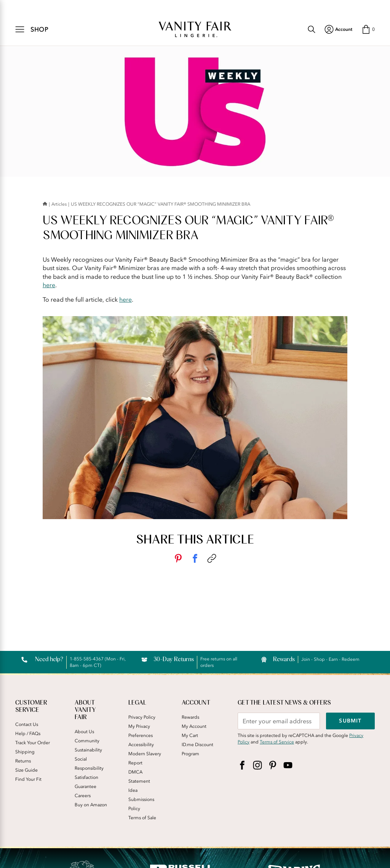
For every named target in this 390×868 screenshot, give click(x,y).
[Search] (312, 29)
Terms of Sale (142, 818)
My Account (194, 726)
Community (87, 741)
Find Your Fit (28, 779)
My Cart (190, 735)
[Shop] (32, 29)
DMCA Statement (139, 777)
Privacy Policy (142, 717)
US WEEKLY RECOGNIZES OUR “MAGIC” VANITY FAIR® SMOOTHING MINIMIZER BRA (161, 204)
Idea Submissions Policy (141, 799)
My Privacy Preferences (141, 731)
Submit (350, 721)
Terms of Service (277, 742)
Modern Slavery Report (145, 758)
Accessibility (141, 745)
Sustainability (88, 750)
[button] (368, 29)
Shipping (25, 752)
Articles (59, 204)
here (49, 285)
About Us (84, 732)
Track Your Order (33, 743)
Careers (83, 796)
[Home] (45, 204)
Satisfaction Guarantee (86, 782)
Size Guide (26, 770)
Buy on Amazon (91, 805)
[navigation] (338, 29)
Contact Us (27, 724)
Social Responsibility (89, 764)
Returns (23, 761)
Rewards (190, 717)
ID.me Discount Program (197, 749)
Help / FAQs (28, 734)
